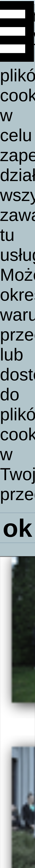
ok (17, 529)
